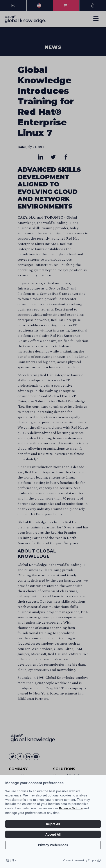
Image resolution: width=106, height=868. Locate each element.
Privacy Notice (71, 808)
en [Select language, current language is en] (12, 860)
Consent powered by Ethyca (82, 860)
